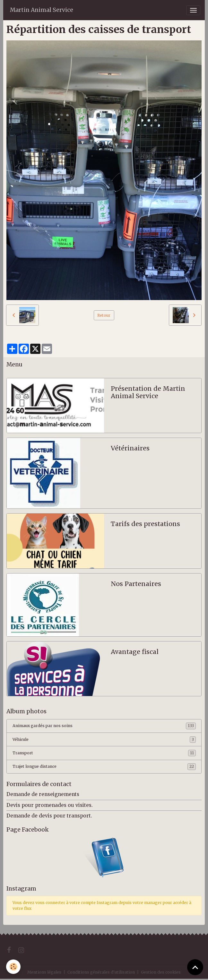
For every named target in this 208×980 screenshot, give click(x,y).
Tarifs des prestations (145, 524)
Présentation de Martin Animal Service (148, 393)
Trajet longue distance (104, 766)
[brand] (42, 10)
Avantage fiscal (135, 652)
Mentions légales (44, 972)
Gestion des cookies (161, 972)
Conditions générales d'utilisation (101, 972)
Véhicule (104, 740)
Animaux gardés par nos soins (104, 726)
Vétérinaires (130, 448)
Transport (104, 753)
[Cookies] (14, 967)
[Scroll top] (195, 967)
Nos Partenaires (136, 584)
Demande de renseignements (43, 794)
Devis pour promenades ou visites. (50, 805)
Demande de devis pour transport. (49, 816)
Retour (104, 315)
